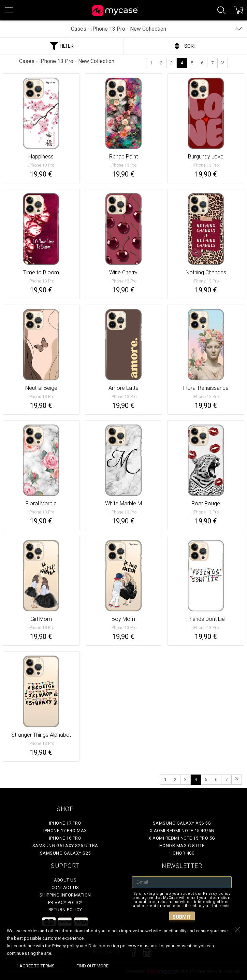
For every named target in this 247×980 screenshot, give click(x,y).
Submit (182, 917)
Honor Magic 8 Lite (182, 846)
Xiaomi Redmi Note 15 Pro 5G (182, 838)
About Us (65, 880)
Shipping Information (65, 895)
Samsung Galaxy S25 (65, 853)
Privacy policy (65, 902)
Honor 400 (182, 853)
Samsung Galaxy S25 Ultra (65, 846)
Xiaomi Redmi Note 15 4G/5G (182, 831)
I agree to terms (36, 966)
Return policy (65, 910)
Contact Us (65, 887)
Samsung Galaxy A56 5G (182, 823)
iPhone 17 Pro (65, 823)
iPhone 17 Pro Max (65, 831)
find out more (92, 966)
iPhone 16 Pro (65, 838)
